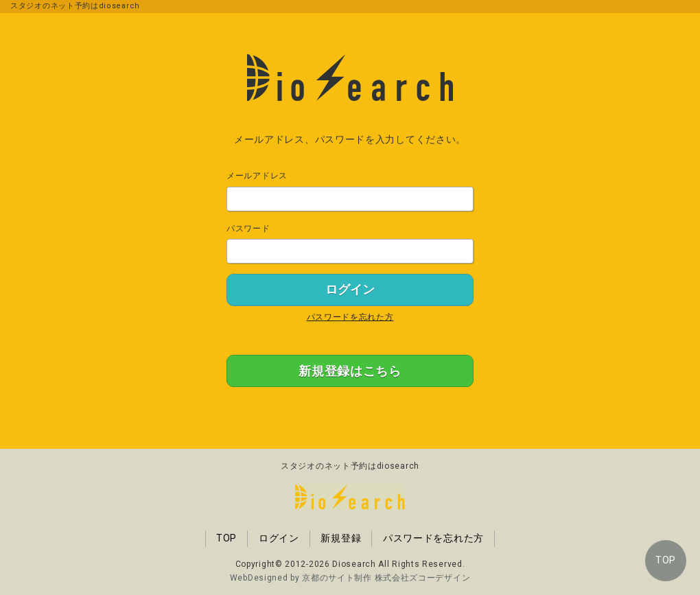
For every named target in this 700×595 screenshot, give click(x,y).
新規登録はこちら (350, 371)
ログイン (279, 538)
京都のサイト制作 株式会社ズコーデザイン (386, 578)
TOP (666, 560)
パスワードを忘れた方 (350, 317)
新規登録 (341, 538)
